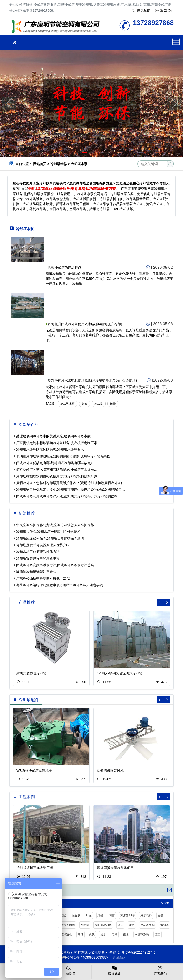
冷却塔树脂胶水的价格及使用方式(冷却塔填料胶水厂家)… (59, 476)
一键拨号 (69, 970)
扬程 (85, 404)
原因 (158, 935)
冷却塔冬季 (147, 925)
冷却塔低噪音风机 (110, 771)
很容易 (76, 915)
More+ (166, 903)
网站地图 (144, 11)
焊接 (100, 915)
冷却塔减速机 (63, 935)
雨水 (126, 935)
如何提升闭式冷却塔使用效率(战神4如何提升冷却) (85, 324)
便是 (160, 915)
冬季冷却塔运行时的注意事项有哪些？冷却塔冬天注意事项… (61, 585)
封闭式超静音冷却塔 (31, 673)
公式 (120, 925)
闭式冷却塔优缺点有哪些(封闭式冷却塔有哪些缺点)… (56, 463)
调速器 (165, 925)
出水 (103, 935)
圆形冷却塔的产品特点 (65, 268)
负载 (92, 935)
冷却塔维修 (57, 27)
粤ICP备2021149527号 (138, 952)
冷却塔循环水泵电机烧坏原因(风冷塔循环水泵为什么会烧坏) (92, 380)
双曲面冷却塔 (103, 925)
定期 (115, 935)
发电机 (85, 925)
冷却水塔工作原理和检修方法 (38, 552)
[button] (85, 152)
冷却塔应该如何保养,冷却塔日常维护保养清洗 (50, 538)
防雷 (112, 915)
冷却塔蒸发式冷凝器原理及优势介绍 (43, 545)
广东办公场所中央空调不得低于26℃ (43, 578)
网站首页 (40, 164)
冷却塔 (99, 404)
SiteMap (119, 957)
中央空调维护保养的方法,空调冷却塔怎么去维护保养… (57, 525)
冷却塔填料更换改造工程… (36, 868)
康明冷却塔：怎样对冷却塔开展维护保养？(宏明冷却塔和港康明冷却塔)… (71, 483)
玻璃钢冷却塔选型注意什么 (36, 572)
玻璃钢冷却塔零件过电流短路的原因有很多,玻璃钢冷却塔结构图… (65, 456)
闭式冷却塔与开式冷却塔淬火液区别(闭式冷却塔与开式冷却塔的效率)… (69, 496)
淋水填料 (146, 915)
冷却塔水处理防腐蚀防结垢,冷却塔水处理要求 (50, 450)
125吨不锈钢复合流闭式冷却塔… (121, 673)
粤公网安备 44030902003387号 (84, 957)
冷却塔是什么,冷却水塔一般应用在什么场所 (48, 532)
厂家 (89, 915)
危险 (63, 915)
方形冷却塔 (127, 915)
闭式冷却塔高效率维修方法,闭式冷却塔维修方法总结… (57, 565)
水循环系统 (142, 935)
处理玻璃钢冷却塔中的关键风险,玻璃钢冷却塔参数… (55, 436)
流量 (113, 404)
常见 (81, 935)
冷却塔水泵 (67, 404)
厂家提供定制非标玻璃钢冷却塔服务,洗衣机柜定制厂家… (58, 443)
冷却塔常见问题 (65, 925)
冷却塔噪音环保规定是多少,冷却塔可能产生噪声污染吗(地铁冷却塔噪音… (71, 490)
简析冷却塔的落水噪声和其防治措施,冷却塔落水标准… (57, 470)
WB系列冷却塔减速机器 (34, 771)
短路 (132, 925)
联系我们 (167, 11)
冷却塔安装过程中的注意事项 (38, 558)
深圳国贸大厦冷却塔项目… (117, 868)
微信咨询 (114, 970)
